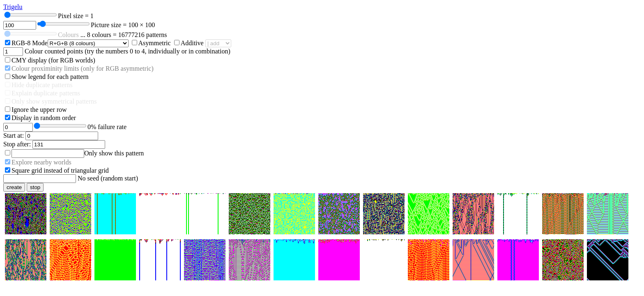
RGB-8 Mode (30, 43)
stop (35, 187)
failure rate (107, 127)
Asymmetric (155, 43)
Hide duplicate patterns (42, 85)
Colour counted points (54, 51)
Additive (192, 43)
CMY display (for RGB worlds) (53, 60)
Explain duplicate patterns (46, 93)
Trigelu (13, 7)
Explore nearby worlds (41, 162)
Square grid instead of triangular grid (60, 170)
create (14, 187)
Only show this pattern (114, 153)
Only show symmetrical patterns (54, 101)
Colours (68, 35)
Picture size (123, 25)
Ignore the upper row (39, 110)
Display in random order (44, 118)
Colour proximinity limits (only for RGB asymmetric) (83, 68)
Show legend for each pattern (50, 77)
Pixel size (76, 16)
